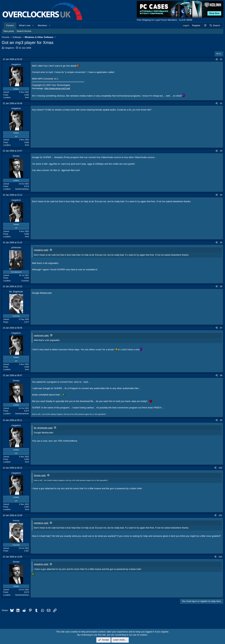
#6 (221, 286)
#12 (221, 557)
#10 (221, 468)
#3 (221, 151)
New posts (9, 31)
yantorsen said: (41, 335)
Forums (10, 25)
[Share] (217, 59)
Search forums (24, 31)
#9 (221, 420)
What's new (25, 25)
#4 (221, 195)
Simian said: (40, 475)
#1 (221, 59)
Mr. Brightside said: (43, 428)
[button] (33, 26)
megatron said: (41, 250)
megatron (9, 48)
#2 (221, 103)
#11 (221, 515)
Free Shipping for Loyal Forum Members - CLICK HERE (165, 20)
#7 (221, 328)
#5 (221, 243)
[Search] (215, 26)
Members (42, 25)
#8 (221, 375)
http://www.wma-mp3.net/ (57, 88)
